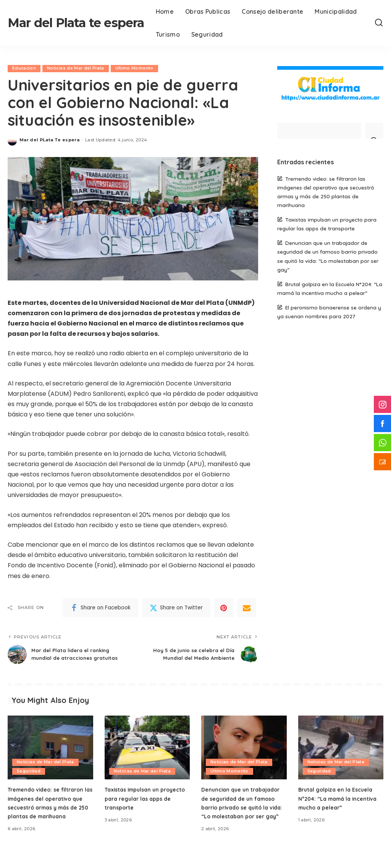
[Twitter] (176, 608)
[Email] (247, 608)
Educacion (24, 68)
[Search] (379, 23)
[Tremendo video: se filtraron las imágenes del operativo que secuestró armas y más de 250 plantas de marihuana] (50, 755)
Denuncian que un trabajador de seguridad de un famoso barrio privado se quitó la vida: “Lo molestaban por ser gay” (244, 815)
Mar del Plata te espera (76, 23)
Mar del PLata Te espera (49, 140)
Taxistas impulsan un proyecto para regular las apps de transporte (143, 806)
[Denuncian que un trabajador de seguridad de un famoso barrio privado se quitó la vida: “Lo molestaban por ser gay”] (244, 755)
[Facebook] (100, 608)
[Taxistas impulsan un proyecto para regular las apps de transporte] (147, 755)
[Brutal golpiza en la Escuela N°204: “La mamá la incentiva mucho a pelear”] (341, 755)
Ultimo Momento (136, 68)
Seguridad (29, 779)
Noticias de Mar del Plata (77, 68)
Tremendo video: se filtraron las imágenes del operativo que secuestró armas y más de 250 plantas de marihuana (49, 815)
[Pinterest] (224, 608)
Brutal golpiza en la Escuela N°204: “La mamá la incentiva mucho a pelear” (339, 806)
